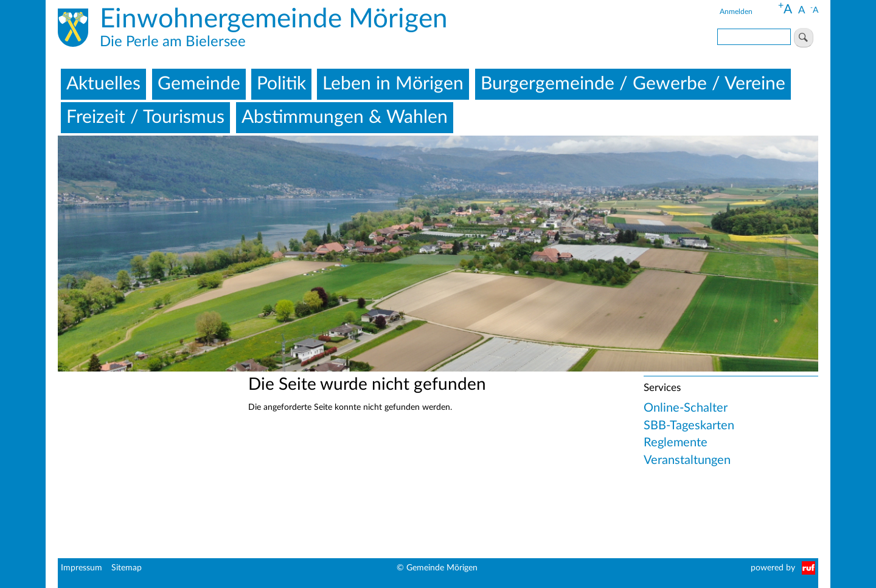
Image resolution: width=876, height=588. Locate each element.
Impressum (82, 568)
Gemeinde (199, 84)
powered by (773, 568)
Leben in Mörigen (393, 84)
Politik (281, 84)
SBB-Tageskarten (689, 426)
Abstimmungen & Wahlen (345, 117)
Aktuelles (103, 84)
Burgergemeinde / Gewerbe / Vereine (633, 84)
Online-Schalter (686, 408)
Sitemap (127, 568)
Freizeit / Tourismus (145, 117)
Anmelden (736, 12)
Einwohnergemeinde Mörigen (274, 19)
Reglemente (676, 443)
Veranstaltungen (687, 460)
